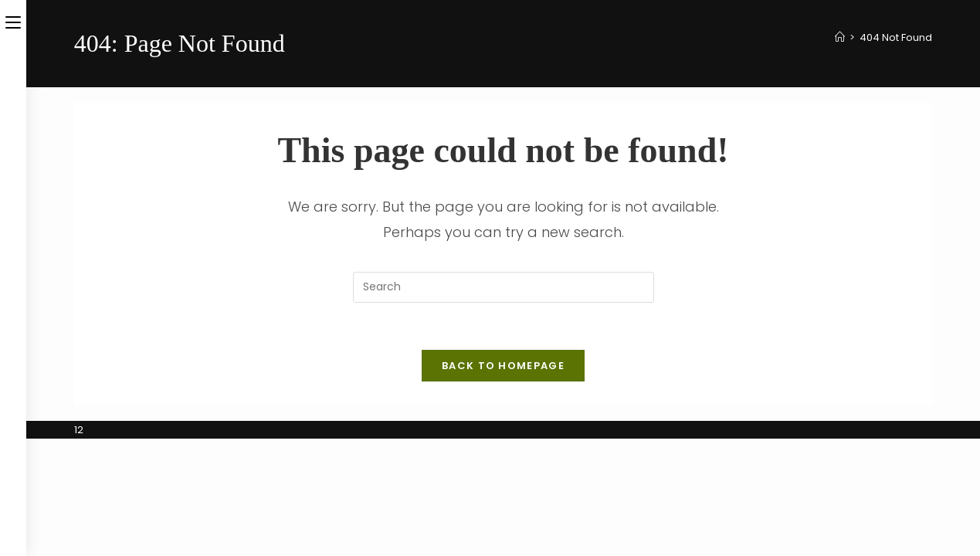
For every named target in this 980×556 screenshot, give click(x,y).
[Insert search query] (504, 287)
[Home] (840, 37)
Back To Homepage (503, 366)
